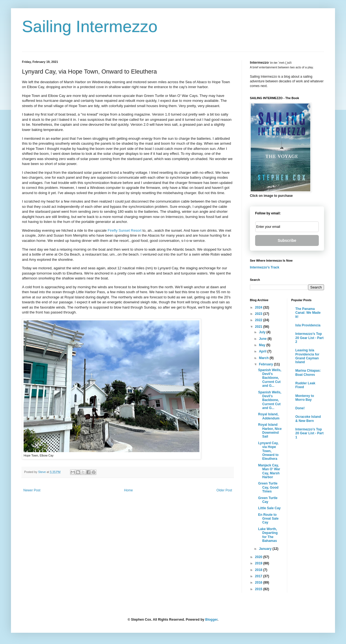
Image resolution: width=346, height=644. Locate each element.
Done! (300, 408)
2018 (259, 570)
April (263, 351)
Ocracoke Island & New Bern (308, 419)
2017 (259, 576)
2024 (259, 307)
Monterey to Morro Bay (305, 398)
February (267, 364)
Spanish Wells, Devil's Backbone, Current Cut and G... (270, 378)
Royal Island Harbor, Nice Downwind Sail (270, 431)
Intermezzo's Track (265, 267)
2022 (259, 320)
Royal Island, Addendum (269, 416)
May (263, 345)
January (266, 549)
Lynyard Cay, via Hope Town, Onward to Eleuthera (268, 451)
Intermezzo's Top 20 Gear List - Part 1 (310, 433)
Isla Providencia (308, 325)
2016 (259, 583)
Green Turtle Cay (268, 500)
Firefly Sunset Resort (125, 230)
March (264, 358)
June (263, 339)
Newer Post (32, 490)
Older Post (224, 490)
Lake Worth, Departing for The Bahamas (268, 535)
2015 (259, 589)
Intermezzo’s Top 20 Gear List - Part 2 (310, 338)
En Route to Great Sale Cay (268, 519)
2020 (259, 557)
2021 (259, 327)
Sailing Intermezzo (90, 26)
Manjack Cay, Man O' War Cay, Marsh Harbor (269, 471)
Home (129, 490)
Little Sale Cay (269, 508)
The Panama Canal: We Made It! (308, 313)
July (263, 332)
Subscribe (287, 240)
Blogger (211, 620)
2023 (259, 314)
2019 (259, 563)
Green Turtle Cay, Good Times (268, 487)
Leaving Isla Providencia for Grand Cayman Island (307, 356)
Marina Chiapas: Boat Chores (308, 373)
